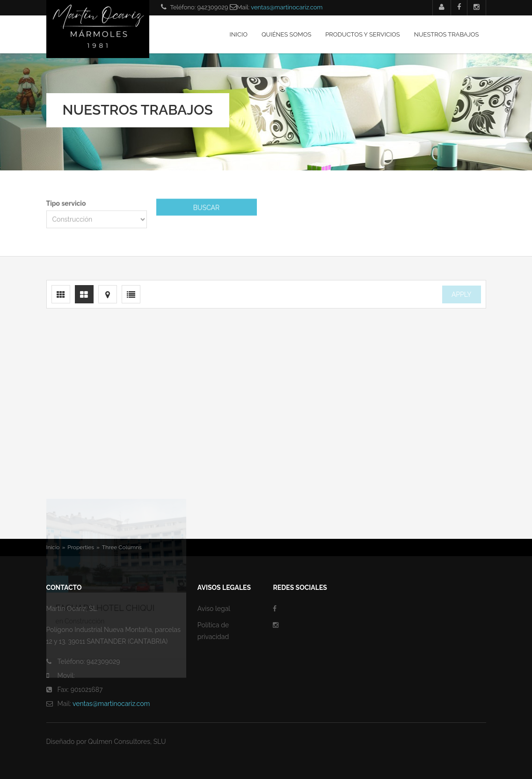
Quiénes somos (286, 34)
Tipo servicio (66, 204)
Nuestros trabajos (447, 34)
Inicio (239, 34)
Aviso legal (214, 609)
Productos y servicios (362, 34)
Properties (81, 547)
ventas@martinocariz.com (287, 7)
